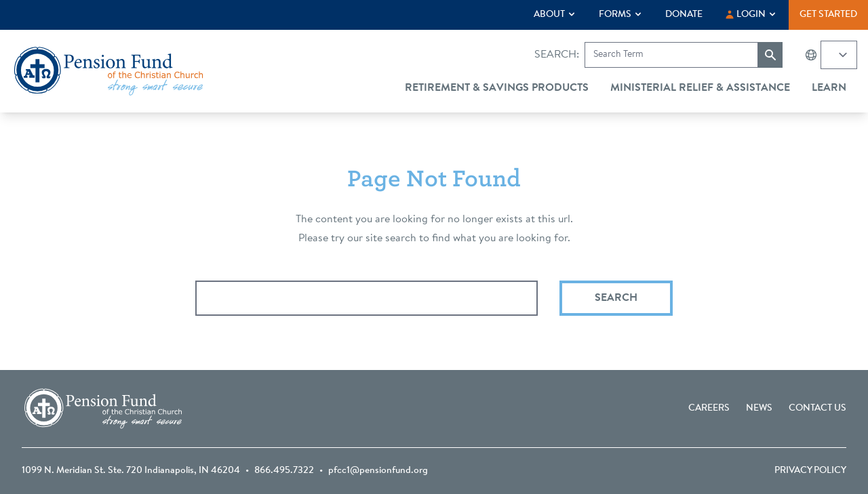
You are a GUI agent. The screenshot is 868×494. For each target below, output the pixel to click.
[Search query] (367, 298)
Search (616, 298)
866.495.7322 (284, 471)
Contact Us (817, 409)
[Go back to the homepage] (108, 71)
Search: (557, 55)
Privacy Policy (810, 471)
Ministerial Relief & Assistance (700, 88)
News (759, 409)
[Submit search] (770, 55)
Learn (829, 88)
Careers (709, 409)
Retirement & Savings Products (497, 88)
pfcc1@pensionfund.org (378, 471)
